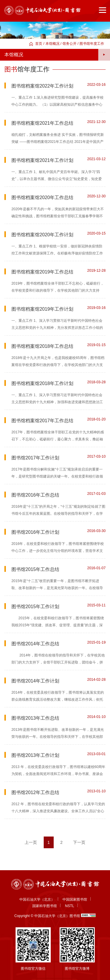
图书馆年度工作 (92, 44)
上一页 (31, 842)
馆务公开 (70, 44)
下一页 (79, 842)
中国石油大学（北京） (37, 899)
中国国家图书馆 (75, 899)
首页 (39, 44)
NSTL (70, 906)
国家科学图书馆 (45, 906)
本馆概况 (53, 44)
